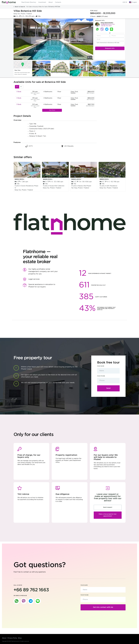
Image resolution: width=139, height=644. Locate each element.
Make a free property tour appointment (108, 515)
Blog (20, 638)
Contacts (58, 2)
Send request (108, 507)
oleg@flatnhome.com (108, 24)
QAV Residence (112, 186)
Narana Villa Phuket (85, 186)
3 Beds (19, 92)
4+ (21, 87)
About (51, 2)
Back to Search (19, 7)
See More (52, 110)
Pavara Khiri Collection (57, 186)
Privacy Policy (12, 638)
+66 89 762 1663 (106, 26)
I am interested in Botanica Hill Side (110, 44)
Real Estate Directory (29, 2)
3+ (17, 87)
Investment (42, 2)
